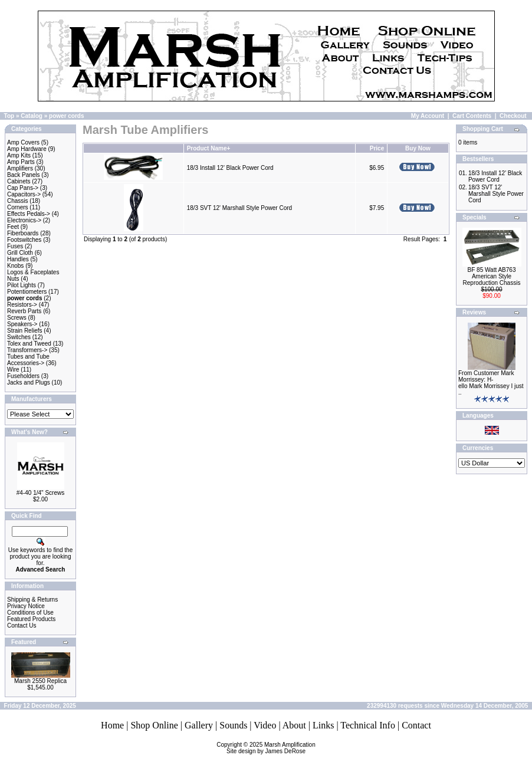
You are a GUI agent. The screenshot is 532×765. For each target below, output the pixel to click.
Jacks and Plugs (29, 382)
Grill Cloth (20, 253)
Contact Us (22, 626)
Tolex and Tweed (29, 344)
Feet (13, 227)
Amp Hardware (27, 149)
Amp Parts (21, 162)
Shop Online (154, 725)
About (294, 725)
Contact (416, 725)
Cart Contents (472, 116)
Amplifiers (20, 168)
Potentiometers (27, 292)
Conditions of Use (30, 613)
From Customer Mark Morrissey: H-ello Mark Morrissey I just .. (491, 383)
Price (377, 148)
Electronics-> (24, 220)
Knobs (15, 266)
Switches (19, 337)
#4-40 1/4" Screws (40, 493)
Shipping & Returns (32, 600)
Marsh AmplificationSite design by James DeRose (271, 748)
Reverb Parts (24, 311)
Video (265, 725)
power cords (66, 116)
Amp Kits (19, 155)
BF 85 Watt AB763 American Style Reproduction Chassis (492, 276)
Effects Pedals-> (29, 214)
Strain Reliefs (24, 331)
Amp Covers (23, 142)
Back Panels (24, 175)
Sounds (233, 725)
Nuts (13, 279)
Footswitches (24, 240)
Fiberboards (23, 233)
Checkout (513, 116)
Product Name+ (209, 148)
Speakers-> (22, 324)
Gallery (199, 725)
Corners (18, 207)
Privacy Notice (26, 606)
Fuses (15, 246)
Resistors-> (22, 305)
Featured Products (31, 619)
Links (323, 725)
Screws (17, 318)
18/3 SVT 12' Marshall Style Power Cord (239, 208)
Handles (18, 259)
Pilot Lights (22, 285)
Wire (13, 370)
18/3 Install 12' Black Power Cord (230, 168)
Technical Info (368, 725)
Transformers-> (27, 350)
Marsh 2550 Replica (40, 681)
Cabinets (19, 181)
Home (112, 725)
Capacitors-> (24, 194)
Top (9, 116)
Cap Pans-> (23, 188)
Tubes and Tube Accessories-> (28, 360)
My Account (428, 116)
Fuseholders (23, 376)
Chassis (18, 201)
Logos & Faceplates (33, 272)
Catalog (32, 116)
